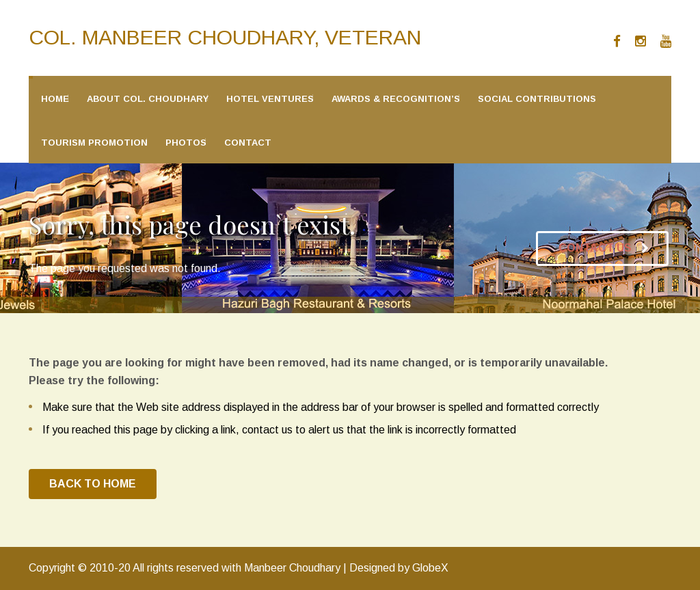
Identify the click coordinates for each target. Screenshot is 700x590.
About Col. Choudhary (148, 99)
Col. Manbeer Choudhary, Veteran (225, 37)
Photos (186, 143)
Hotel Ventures (270, 99)
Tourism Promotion (94, 143)
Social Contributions (537, 99)
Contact (248, 143)
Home (55, 99)
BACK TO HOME (93, 484)
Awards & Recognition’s (396, 99)
